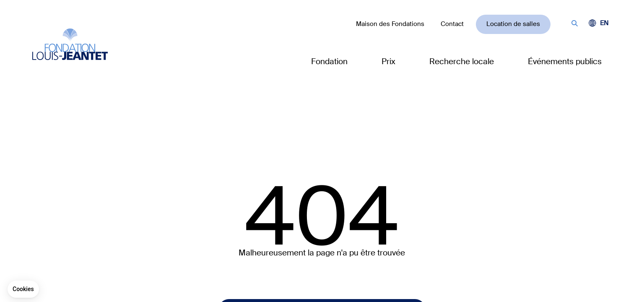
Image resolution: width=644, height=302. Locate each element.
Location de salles (513, 24)
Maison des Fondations (390, 24)
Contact (452, 24)
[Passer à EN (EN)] (604, 23)
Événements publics (565, 61)
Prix (388, 61)
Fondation (329, 61)
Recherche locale (462, 61)
